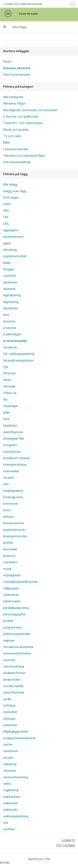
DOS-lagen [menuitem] (11, 198)
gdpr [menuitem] (6, 412)
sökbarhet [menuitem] (10, 712)
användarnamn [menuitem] (13, 237)
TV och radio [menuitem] (12, 136)
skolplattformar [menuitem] (14, 673)
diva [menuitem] (6, 315)
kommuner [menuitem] (11, 504)
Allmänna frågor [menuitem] (14, 103)
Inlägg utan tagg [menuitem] (15, 191)
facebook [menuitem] (10, 347)
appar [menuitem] (7, 243)
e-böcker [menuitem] (10, 328)
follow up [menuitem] (10, 393)
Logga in (68, 840)
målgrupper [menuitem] (11, 588)
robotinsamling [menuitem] (14, 666)
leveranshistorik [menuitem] (14, 530)
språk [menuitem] (7, 699)
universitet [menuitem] (11, 751)
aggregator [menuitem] (11, 230)
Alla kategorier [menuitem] (13, 97)
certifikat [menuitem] (10, 276)
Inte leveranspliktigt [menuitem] (17, 162)
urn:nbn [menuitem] (8, 758)
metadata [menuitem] (10, 562)
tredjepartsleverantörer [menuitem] (19, 738)
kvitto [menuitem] (7, 510)
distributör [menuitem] (11, 308)
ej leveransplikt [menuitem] (15, 341)
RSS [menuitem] (6, 211)
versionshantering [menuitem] (16, 777)
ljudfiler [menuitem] (8, 543)
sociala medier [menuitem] (13, 686)
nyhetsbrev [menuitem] (11, 595)
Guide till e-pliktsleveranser (23, 4)
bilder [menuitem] (7, 263)
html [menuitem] (6, 419)
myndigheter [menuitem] (12, 575)
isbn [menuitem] (6, 484)
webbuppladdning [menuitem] (16, 816)
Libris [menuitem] (7, 204)
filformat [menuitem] (9, 373)
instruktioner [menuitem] (12, 452)
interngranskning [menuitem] (15, 465)
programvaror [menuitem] (13, 627)
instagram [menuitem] (10, 445)
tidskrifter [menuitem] (10, 725)
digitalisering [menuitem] (12, 295)
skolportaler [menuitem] (12, 680)
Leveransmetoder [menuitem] (16, 149)
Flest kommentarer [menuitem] (17, 75)
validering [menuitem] (10, 764)
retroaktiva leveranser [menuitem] (18, 647)
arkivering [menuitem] (10, 250)
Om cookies (66, 845)
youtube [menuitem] (9, 829)
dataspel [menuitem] (9, 289)
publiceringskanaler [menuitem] (17, 634)
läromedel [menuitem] (10, 549)
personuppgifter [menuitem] (15, 614)
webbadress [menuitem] (12, 797)
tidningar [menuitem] (9, 719)
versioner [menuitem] (10, 771)
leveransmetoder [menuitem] (15, 536)
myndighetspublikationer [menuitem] (20, 582)
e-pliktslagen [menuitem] (12, 334)
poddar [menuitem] (8, 621)
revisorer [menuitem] (9, 660)
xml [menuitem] (6, 823)
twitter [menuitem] (8, 745)
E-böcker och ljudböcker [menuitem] (21, 117)
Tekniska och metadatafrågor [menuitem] (24, 156)
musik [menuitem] (7, 569)
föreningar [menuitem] (10, 406)
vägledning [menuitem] (11, 790)
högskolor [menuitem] (10, 425)
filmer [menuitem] (7, 380)
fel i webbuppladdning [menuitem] (19, 354)
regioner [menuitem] (9, 641)
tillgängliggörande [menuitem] (16, 732)
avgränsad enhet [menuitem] (15, 256)
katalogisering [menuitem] (13, 491)
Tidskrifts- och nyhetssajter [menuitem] (23, 123)
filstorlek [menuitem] (9, 386)
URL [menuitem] (6, 224)
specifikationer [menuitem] (14, 692)
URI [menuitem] (6, 217)
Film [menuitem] (6, 143)
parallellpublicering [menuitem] (16, 608)
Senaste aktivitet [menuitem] (17, 68)
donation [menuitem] (9, 321)
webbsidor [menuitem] (11, 803)
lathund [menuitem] (8, 517)
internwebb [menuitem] (11, 471)
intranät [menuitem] (9, 478)
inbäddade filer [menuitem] (14, 439)
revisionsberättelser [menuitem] (17, 653)
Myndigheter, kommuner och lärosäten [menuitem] (30, 110)
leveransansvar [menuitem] (14, 523)
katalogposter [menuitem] (13, 497)
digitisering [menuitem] (11, 302)
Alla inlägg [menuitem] (10, 184)
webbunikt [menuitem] (11, 810)
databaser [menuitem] (10, 282)
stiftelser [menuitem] (9, 706)
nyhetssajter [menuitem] (12, 601)
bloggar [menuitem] (9, 269)
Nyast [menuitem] (7, 61)
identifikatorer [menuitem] (13, 432)
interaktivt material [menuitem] (16, 458)
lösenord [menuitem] (9, 556)
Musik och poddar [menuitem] (16, 130)
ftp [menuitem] (5, 400)
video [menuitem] (7, 784)
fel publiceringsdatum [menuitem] (19, 360)
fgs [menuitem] (6, 367)
